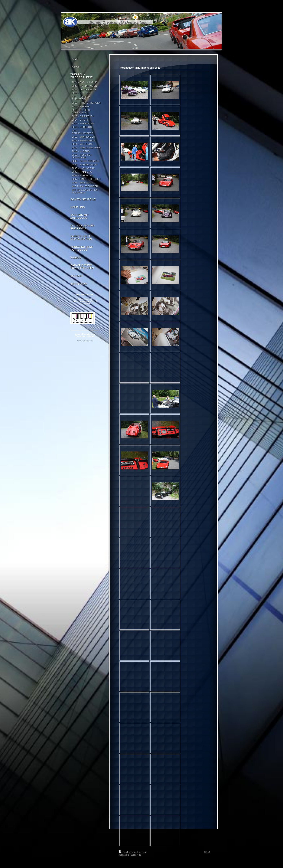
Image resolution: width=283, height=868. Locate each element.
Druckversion (128, 852)
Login (207, 852)
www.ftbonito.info (85, 341)
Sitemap (143, 852)
